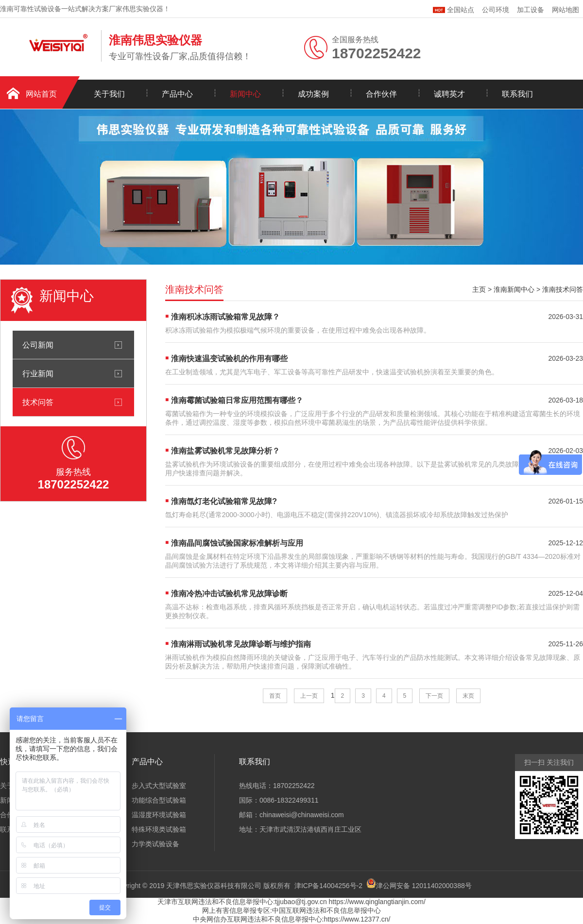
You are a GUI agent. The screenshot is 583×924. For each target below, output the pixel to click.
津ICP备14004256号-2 (328, 886)
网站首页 (41, 94)
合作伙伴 (381, 94)
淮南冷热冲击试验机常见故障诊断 (229, 594)
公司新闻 (38, 345)
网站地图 (566, 10)
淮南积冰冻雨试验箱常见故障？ (225, 317)
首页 (275, 696)
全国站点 (454, 8)
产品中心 (177, 94)
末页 (468, 696)
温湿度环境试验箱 (159, 815)
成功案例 (313, 94)
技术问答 (38, 402)
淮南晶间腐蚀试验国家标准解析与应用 (237, 543)
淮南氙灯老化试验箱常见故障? (224, 501)
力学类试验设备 (155, 844)
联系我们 (517, 94)
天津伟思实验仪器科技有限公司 (214, 886)
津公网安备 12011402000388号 (424, 886)
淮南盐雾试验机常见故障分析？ (225, 451)
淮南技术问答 (563, 289)
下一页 (434, 696)
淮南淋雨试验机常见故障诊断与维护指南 (241, 644)
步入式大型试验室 (159, 786)
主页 (479, 289)
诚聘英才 (449, 94)
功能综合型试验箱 (159, 800)
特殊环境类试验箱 (159, 829)
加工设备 (531, 10)
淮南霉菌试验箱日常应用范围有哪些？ (237, 400)
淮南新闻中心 (514, 289)
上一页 (309, 696)
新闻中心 (245, 94)
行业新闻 (38, 373)
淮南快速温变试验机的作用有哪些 (229, 359)
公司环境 (496, 10)
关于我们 (109, 94)
